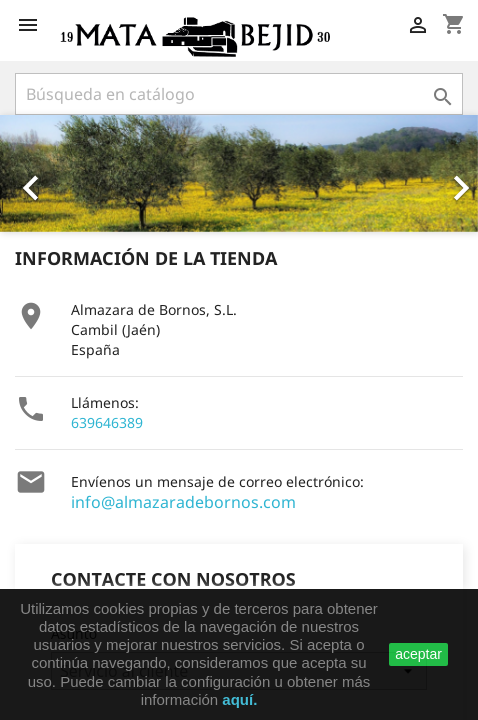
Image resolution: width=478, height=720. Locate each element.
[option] (239, 173)
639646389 (107, 422)
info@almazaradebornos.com (183, 502)
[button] (36, 173)
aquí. (239, 699)
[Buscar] (239, 94)
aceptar (418, 654)
